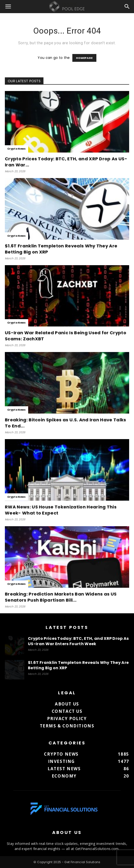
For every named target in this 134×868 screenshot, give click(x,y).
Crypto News (17, 149)
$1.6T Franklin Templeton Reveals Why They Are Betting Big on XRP (78, 665)
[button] (8, 7)
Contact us (67, 711)
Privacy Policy (67, 719)
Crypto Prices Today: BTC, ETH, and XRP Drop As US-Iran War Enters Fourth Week (78, 641)
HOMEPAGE (84, 58)
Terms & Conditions (67, 726)
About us (67, 704)
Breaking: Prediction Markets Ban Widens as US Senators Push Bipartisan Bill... (61, 597)
